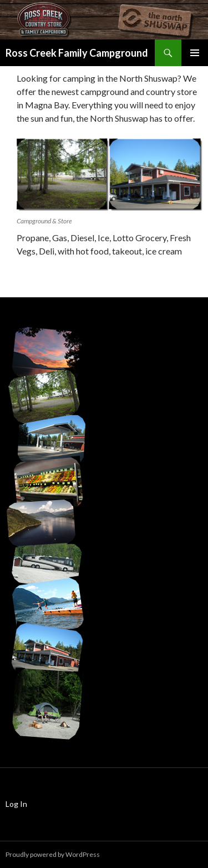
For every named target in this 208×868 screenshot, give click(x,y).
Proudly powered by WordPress (53, 854)
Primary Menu (195, 53)
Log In (16, 804)
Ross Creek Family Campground (77, 53)
